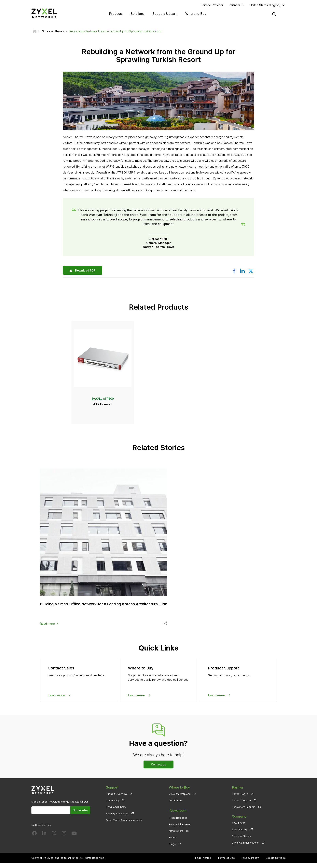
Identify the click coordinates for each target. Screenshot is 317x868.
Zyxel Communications (245, 849)
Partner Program (241, 807)
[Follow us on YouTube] (74, 841)
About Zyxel (239, 830)
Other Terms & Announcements (124, 827)
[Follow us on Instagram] (64, 841)
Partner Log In (240, 801)
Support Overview (116, 801)
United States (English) (265, 5)
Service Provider (212, 5)
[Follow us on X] (54, 841)
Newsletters (176, 836)
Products (116, 14)
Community (112, 807)
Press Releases (178, 823)
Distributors (176, 807)
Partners (234, 5)
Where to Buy (196, 14)
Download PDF (86, 271)
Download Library (116, 814)
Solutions (138, 14)
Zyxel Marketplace (180, 801)
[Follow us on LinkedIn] (44, 841)
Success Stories (241, 843)
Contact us (158, 771)
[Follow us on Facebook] (34, 841)
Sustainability (240, 836)
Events (173, 843)
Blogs (172, 849)
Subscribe (80, 817)
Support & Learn (165, 14)
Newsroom (177, 817)
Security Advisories (117, 820)
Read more (47, 630)
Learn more (56, 702)
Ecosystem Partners (244, 814)
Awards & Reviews (180, 830)
